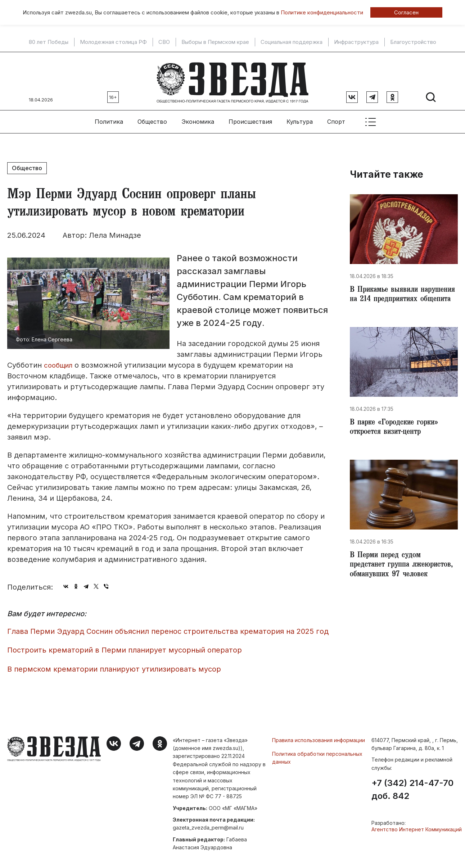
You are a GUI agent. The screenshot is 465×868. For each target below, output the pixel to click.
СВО (164, 42)
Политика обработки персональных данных (317, 755)
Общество (152, 119)
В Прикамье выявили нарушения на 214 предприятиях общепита (390, 298)
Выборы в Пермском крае (215, 42)
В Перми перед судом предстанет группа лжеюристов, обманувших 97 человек (399, 581)
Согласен (406, 12)
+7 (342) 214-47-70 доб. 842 (412, 787)
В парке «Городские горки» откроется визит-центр (396, 437)
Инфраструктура (356, 42)
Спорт (336, 119)
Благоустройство (413, 42)
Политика (109, 119)
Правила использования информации (319, 737)
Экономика (198, 119)
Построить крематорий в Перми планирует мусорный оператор (125, 647)
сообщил (60, 363)
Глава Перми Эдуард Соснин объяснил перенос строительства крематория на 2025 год (168, 628)
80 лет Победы (49, 42)
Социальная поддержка (292, 42)
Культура (300, 119)
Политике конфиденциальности (322, 12)
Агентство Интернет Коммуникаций (417, 827)
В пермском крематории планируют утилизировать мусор (114, 666)
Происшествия (250, 119)
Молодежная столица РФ (113, 42)
